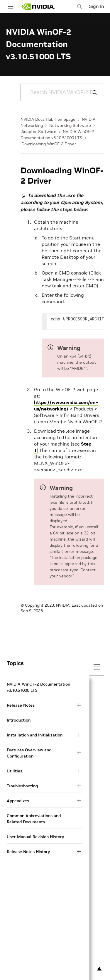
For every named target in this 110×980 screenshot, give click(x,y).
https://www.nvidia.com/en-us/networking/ (66, 406)
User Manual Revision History (35, 837)
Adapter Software (39, 132)
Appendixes (18, 801)
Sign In (97, 6)
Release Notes (21, 705)
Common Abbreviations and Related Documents (34, 819)
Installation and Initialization (35, 735)
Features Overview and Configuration (29, 753)
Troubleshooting (22, 786)
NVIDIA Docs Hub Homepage (48, 119)
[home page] (38, 7)
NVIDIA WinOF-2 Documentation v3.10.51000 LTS (38, 687)
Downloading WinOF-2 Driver (49, 144)
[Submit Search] (92, 93)
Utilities (15, 771)
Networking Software (70, 125)
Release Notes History (28, 852)
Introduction (19, 720)
